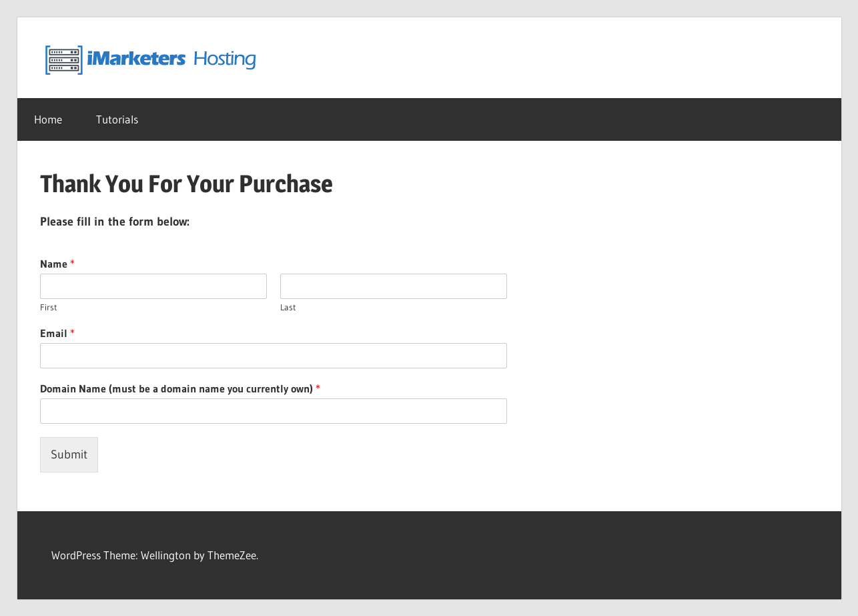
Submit (69, 454)
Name (57, 264)
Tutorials (117, 119)
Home (48, 119)
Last (288, 307)
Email (57, 333)
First (49, 307)
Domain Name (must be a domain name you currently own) (180, 388)
